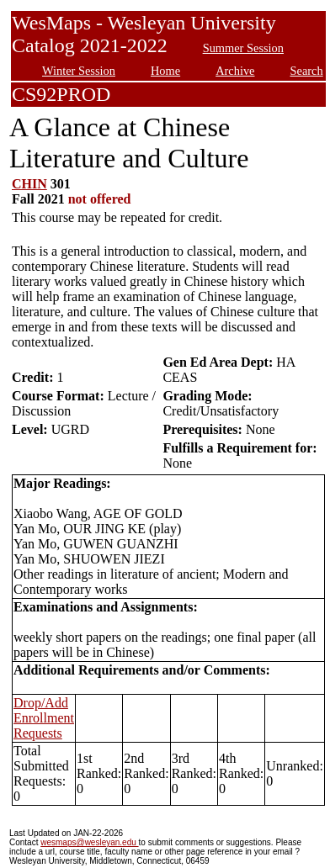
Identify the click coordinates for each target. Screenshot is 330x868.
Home (165, 71)
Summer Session (243, 48)
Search (307, 71)
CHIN (29, 184)
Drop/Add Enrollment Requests (44, 718)
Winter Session (79, 71)
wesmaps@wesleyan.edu (89, 842)
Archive (235, 71)
